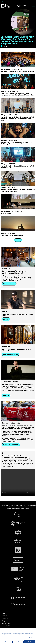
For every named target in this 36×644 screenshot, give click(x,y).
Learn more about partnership (11, 445)
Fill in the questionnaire (9, 284)
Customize (18, 642)
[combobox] (18, 2)
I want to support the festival (10, 354)
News (4, 613)
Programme (6, 621)
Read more (6, 395)
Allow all (29, 642)
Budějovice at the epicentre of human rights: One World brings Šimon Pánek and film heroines (16, 143)
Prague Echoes (6, 623)
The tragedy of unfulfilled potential (12, 235)
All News (18, 240)
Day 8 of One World (7, 213)
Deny (7, 642)
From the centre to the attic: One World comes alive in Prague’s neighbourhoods (18, 190)
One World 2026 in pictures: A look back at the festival (18, 71)
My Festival (5, 618)
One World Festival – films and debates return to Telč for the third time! (17, 167)
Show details (29, 638)
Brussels (5, 616)
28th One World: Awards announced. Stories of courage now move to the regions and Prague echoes (18, 94)
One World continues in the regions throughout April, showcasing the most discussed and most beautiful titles (17, 119)
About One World (7, 626)
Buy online (6, 319)
